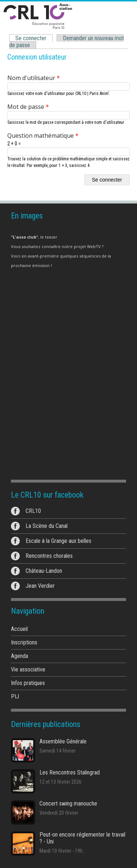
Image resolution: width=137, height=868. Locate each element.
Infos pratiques (28, 683)
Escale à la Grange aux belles (58, 541)
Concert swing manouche (68, 804)
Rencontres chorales (49, 556)
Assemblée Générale (63, 741)
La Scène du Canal (47, 526)
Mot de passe (28, 107)
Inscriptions (24, 642)
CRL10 (33, 511)
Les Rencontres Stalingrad (70, 772)
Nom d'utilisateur (34, 78)
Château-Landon (44, 571)
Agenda (20, 656)
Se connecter (32, 38)
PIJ (15, 696)
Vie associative (28, 669)
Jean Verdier (40, 586)
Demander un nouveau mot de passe (66, 42)
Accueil (19, 629)
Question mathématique (43, 136)
